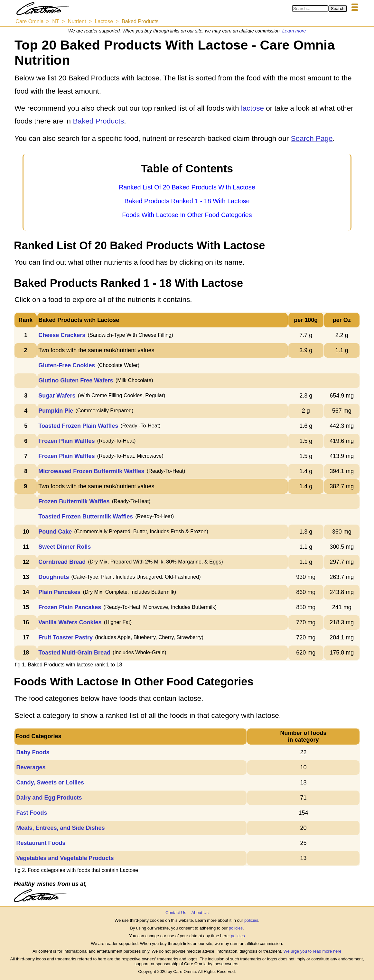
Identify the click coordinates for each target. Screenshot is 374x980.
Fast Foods (32, 813)
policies (251, 920)
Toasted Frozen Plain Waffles (78, 426)
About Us (200, 913)
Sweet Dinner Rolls (65, 547)
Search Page (312, 138)
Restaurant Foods (41, 843)
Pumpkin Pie (56, 411)
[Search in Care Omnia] (310, 9)
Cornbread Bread (62, 562)
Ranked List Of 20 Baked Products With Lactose (187, 187)
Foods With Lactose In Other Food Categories (187, 215)
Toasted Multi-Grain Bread (74, 653)
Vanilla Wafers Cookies (70, 622)
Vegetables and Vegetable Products (65, 858)
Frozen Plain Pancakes (70, 607)
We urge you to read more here (312, 951)
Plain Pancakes (59, 592)
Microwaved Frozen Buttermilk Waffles (91, 471)
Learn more (294, 31)
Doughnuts (54, 577)
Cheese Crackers (62, 335)
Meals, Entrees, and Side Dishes (60, 828)
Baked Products (98, 121)
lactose (252, 108)
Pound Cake (55, 532)
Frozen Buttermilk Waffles (74, 501)
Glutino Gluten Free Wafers (76, 380)
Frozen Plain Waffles (66, 441)
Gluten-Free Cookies (67, 365)
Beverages (31, 767)
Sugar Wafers (57, 396)
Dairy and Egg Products (49, 798)
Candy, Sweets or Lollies (50, 783)
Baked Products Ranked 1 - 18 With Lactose (187, 201)
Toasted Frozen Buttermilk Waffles (86, 517)
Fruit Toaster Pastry (65, 637)
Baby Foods (33, 752)
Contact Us (176, 913)
